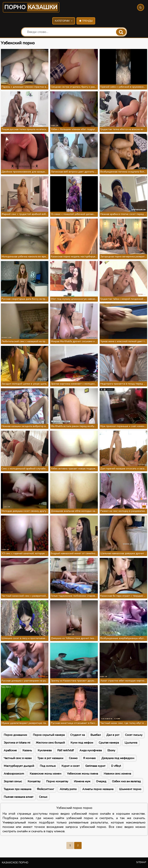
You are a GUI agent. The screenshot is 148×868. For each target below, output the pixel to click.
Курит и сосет (71, 766)
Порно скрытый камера (49, 735)
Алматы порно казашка (98, 789)
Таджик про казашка (17, 789)
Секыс (43, 797)
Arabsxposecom (14, 774)
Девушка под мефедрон (118, 758)
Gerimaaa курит (95, 766)
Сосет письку (134, 735)
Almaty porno (68, 789)
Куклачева (45, 750)
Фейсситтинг (45, 789)
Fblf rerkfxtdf (66, 750)
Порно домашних (15, 735)
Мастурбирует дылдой (19, 766)
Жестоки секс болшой (50, 743)
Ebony (111, 750)
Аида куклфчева (91, 750)
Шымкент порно (130, 789)
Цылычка (131, 743)
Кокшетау (34, 781)
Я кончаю (89, 758)
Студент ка (78, 735)
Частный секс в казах (18, 758)
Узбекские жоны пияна (82, 774)
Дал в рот (113, 735)
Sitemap (141, 862)
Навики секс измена (117, 774)
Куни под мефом (82, 743)
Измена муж (82, 781)
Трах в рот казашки (50, 758)
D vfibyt (116, 766)
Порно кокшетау (57, 781)
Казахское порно (15, 863)
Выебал (96, 735)
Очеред (101, 781)
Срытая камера (109, 743)
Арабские (10, 750)
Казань (27, 750)
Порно (31, 7)
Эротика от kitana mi (17, 743)
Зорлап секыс (13, 781)
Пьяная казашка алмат (19, 797)
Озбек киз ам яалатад (126, 781)
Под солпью (48, 766)
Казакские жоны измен (45, 774)
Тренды (86, 21)
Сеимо (73, 758)
